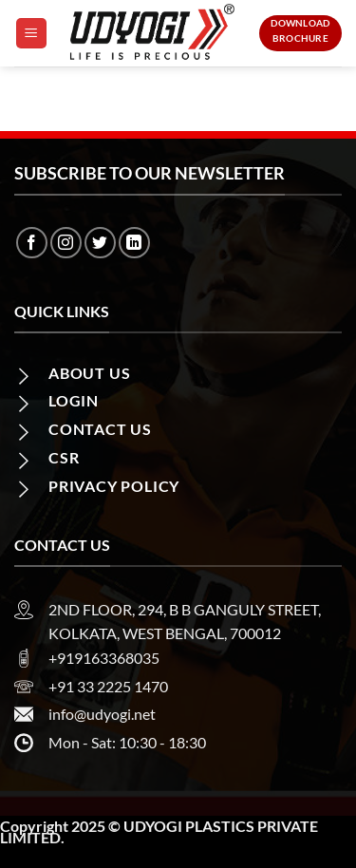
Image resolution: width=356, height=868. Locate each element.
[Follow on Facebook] (32, 243)
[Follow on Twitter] (100, 243)
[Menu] (31, 34)
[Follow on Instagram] (66, 243)
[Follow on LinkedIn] (134, 243)
